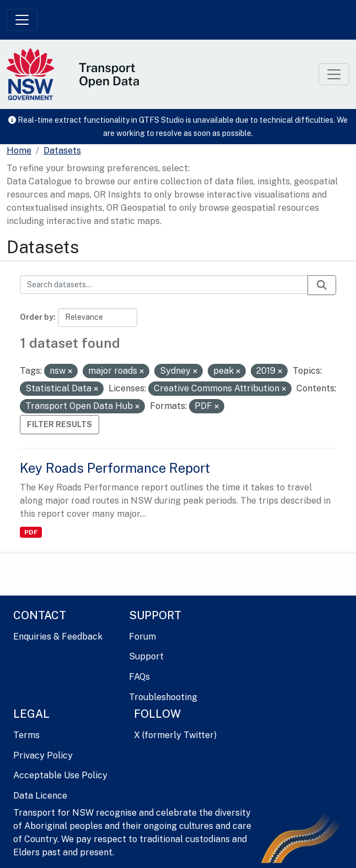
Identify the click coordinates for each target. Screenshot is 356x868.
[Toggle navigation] (22, 20)
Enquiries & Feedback (58, 637)
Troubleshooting (163, 697)
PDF (31, 532)
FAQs (139, 677)
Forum (142, 637)
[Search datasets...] (164, 285)
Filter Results (60, 424)
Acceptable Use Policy (60, 775)
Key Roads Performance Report (115, 468)
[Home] (19, 151)
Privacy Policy (43, 755)
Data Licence (40, 796)
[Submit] (322, 285)
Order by (37, 317)
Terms (26, 735)
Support (146, 656)
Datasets (62, 151)
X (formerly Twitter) (175, 735)
